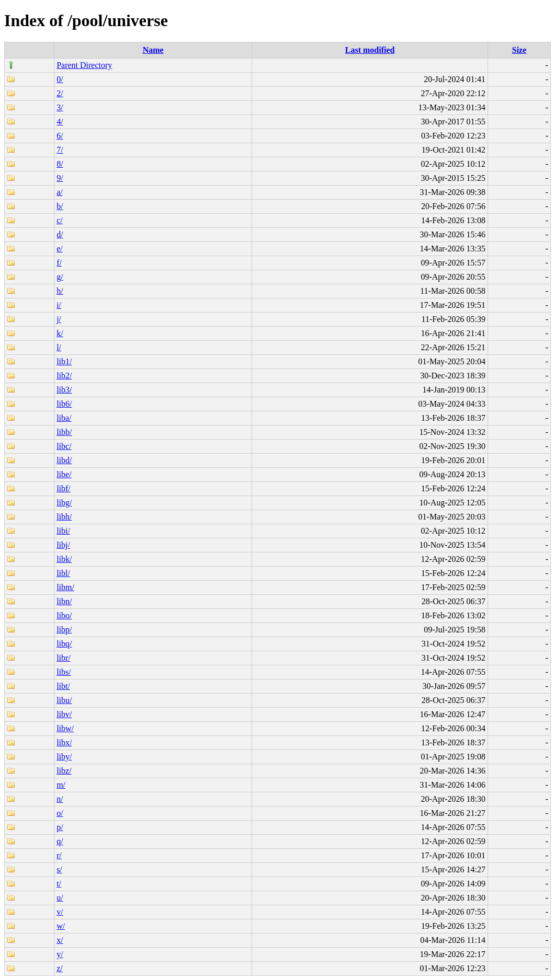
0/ (60, 79)
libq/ (64, 644)
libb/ (64, 432)
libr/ (64, 658)
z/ (60, 968)
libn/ (64, 601)
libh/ (64, 517)
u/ (60, 898)
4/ (60, 122)
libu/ (64, 700)
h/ (60, 291)
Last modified (370, 50)
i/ (59, 305)
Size (519, 50)
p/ (60, 827)
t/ (59, 884)
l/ (59, 347)
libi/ (63, 531)
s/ (59, 869)
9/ (60, 178)
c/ (60, 220)
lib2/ (64, 376)
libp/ (64, 630)
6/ (60, 136)
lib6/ (64, 404)
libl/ (63, 573)
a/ (60, 192)
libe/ (64, 474)
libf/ (64, 488)
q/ (60, 841)
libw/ (65, 728)
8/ (60, 164)
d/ (60, 234)
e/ (60, 249)
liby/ (64, 757)
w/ (61, 926)
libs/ (64, 672)
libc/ (64, 446)
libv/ (64, 714)
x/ (60, 940)
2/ (60, 93)
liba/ (64, 418)
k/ (60, 333)
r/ (59, 855)
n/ (60, 799)
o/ (60, 813)
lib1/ (64, 361)
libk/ (64, 559)
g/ (60, 277)
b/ (60, 206)
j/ (59, 319)
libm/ (65, 587)
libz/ (64, 771)
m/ (61, 785)
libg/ (64, 503)
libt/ (63, 686)
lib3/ (64, 390)
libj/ (63, 545)
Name (153, 50)
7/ (60, 150)
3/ (60, 107)
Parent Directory (84, 65)
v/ (60, 912)
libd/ (64, 460)
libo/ (64, 615)
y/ (60, 954)
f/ (59, 263)
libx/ (64, 742)
